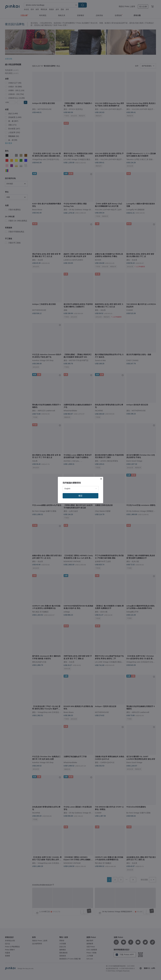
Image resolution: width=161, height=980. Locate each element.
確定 (80, 496)
